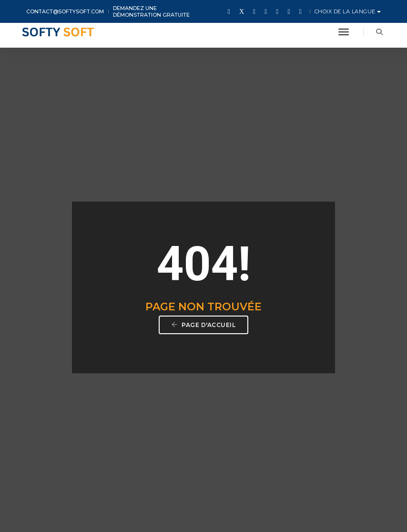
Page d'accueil (203, 230)
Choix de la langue (346, 11)
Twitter (222, 456)
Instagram (287, 456)
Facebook (252, 456)
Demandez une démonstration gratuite (151, 11)
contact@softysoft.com (65, 11)
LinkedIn (320, 456)
